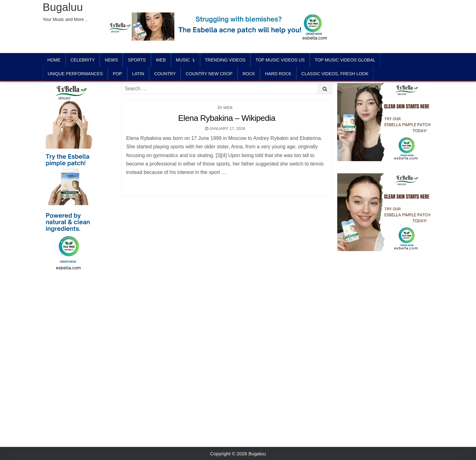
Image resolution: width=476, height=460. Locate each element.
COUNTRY (165, 74)
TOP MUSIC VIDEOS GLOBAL (345, 60)
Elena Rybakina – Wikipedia (227, 118)
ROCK (249, 74)
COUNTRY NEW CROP (209, 74)
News (111, 60)
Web (161, 60)
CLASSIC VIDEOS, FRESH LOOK (335, 74)
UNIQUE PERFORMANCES (75, 74)
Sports (137, 60)
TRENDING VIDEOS (225, 60)
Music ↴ (185, 60)
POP (118, 74)
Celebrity (83, 60)
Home (54, 60)
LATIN (138, 74)
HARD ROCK (278, 74)
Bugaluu (63, 7)
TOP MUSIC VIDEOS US (280, 60)
